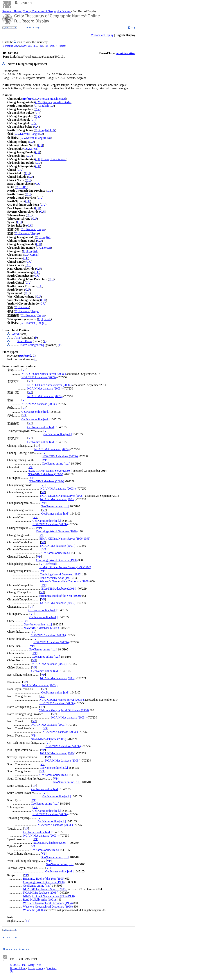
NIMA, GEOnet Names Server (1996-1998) (65, 539)
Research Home (12, 11)
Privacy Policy (36, 968)
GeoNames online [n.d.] (35, 412)
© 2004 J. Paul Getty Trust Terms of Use (25, 966)
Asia (17, 338)
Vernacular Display (102, 35)
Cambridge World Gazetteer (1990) (57, 531)
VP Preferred (48, 564)
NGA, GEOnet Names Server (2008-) (43, 374)
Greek (47, 319)
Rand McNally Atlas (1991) (56, 578)
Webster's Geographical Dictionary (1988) (65, 581)
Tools (27, 11)
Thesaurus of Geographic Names (51, 11)
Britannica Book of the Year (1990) (60, 596)
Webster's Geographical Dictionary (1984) (64, 710)
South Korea (25, 341)
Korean (33, 149)
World (15, 334)
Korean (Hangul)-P (37, 138)
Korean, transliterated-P (57, 102)
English (45, 130)
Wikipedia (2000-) (34, 910)
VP (24, 370)
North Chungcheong (32, 345)
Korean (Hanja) (35, 229)
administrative (125, 53)
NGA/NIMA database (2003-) (39, 377)
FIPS (24, 187)
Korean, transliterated (53, 99)
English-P (45, 106)
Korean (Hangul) (30, 134)
